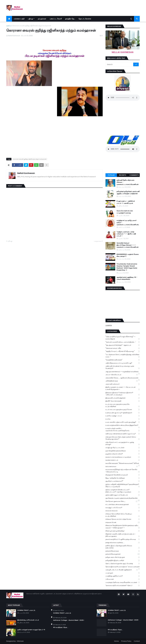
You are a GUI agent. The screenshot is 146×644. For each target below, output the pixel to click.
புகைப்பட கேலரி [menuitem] (56, 19)
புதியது (10, 241)
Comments (134, 175)
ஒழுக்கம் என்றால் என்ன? (123, 454)
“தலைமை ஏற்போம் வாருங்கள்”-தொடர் (123, 585)
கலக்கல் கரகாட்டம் (123, 460)
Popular (111, 175)
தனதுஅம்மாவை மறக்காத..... (123, 543)
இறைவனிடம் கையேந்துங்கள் (123, 398)
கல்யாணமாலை (122, 467)
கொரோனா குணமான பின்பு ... (121, 501)
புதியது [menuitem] (30, 19)
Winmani (20, 641)
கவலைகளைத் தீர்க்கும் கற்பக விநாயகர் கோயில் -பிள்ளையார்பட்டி (123, 471)
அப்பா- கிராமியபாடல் (122, 375)
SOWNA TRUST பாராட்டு (26, 610)
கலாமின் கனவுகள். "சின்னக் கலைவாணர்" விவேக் (123, 464)
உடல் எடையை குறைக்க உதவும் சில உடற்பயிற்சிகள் (123, 405)
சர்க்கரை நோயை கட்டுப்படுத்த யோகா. (123, 519)
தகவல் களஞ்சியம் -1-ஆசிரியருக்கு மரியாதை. (123, 539)
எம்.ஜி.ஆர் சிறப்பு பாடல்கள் (123, 448)
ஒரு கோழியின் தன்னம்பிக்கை (123, 451)
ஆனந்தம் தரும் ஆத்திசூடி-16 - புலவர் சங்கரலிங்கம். (127, 278)
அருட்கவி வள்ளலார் (123, 384)
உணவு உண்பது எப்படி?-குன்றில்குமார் (123, 413)
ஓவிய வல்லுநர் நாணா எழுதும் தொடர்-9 (31, 630)
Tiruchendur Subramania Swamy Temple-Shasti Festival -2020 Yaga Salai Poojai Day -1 (127, 267)
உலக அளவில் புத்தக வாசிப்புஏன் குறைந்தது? (123, 422)
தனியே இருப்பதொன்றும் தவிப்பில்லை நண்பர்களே (123, 547)
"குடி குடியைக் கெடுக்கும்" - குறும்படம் (123, 345)
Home (116, 641)
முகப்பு (9, 26)
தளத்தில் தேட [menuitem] (70, 19)
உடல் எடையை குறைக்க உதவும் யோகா (123, 410)
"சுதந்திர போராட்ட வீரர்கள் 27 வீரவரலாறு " (123, 351)
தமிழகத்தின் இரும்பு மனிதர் (123, 561)
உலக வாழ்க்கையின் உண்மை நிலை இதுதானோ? (123, 425)
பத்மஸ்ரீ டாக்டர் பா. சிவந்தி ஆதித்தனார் (122, 570)
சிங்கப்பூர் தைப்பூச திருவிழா (123, 531)
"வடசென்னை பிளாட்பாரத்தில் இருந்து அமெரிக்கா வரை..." (123, 356)
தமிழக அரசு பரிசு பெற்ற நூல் (123, 557)
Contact (137, 641)
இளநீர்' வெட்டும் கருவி (123, 401)
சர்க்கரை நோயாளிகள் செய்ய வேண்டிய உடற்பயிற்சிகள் (123, 515)
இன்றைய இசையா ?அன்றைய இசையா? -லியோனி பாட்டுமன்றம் (123, 394)
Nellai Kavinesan (26, 173)
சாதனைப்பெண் (123, 522)
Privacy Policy (126, 641)
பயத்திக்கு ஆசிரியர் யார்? (123, 576)
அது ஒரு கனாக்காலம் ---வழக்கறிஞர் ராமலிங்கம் (123, 372)
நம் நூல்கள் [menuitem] (42, 19)
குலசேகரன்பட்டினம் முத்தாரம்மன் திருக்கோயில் (123, 498)
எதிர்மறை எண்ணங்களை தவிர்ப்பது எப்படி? (123, 434)
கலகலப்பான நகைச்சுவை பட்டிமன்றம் (123, 457)
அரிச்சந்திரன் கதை (122, 381)
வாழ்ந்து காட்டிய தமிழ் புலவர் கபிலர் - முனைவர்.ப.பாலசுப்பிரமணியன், (128, 223)
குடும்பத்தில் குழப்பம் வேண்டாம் (123, 495)
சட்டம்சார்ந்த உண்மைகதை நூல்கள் (123, 505)
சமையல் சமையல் (123, 511)
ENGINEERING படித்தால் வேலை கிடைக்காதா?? (128, 255)
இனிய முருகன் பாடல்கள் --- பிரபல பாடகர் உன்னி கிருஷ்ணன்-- (123, 388)
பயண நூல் (123, 573)
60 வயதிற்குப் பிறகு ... (61, 627)
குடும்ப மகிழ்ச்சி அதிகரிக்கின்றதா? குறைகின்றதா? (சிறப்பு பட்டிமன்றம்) (123, 485)
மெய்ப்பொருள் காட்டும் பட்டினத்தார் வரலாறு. (125, 212)
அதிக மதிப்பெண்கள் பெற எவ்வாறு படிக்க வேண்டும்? (123, 367)
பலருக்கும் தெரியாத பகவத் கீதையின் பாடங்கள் (123, 582)
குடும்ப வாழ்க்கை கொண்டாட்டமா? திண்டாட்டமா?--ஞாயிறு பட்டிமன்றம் (123, 491)
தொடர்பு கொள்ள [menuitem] (85, 19)
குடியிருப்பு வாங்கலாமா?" (123, 481)
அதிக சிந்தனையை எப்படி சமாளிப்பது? (123, 363)
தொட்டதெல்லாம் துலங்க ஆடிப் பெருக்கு (123, 564)
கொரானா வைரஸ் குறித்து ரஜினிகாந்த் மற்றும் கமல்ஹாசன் (32, 26)
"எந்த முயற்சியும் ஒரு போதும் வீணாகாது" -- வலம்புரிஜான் (123, 338)
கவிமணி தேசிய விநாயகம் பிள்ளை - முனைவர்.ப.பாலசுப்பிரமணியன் (128, 182)
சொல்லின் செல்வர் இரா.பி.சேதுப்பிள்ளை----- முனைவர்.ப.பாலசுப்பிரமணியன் (128, 245)
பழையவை (98, 241)
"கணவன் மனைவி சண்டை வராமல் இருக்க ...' (123, 342)
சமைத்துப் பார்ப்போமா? (123, 508)
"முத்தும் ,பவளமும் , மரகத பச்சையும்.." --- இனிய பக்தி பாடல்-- (126, 234)
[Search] (120, 64)
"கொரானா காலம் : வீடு (123, 348)
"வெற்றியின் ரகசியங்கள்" (123, 360)
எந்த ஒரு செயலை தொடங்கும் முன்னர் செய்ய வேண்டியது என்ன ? (123, 438)
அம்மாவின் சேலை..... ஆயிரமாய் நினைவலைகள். (123, 378)
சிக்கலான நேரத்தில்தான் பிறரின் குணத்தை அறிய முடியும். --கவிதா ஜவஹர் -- (123, 527)
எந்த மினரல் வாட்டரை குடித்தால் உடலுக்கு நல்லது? (123, 443)
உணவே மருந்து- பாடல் (123, 416)
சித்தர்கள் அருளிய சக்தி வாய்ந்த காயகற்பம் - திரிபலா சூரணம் (123, 535)
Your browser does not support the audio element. (123, 98)
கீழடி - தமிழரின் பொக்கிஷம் (123, 478)
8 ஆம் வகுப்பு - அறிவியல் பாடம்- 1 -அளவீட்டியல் (126, 202)
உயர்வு (123, 419)
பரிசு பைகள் (123, 579)
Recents (123, 175)
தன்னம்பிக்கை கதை (123, 551)
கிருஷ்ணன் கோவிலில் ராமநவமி (123, 475)
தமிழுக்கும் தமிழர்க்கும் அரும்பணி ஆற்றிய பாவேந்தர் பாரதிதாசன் (128, 193)
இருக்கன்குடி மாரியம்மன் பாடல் (28, 620)
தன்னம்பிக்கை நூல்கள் (123, 554)
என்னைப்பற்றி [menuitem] (19, 19)
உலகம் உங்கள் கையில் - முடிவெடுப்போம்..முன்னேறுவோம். (123, 430)
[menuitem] (9, 19)
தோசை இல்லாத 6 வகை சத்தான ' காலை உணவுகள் (123, 567)
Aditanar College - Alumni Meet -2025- (69, 620)
